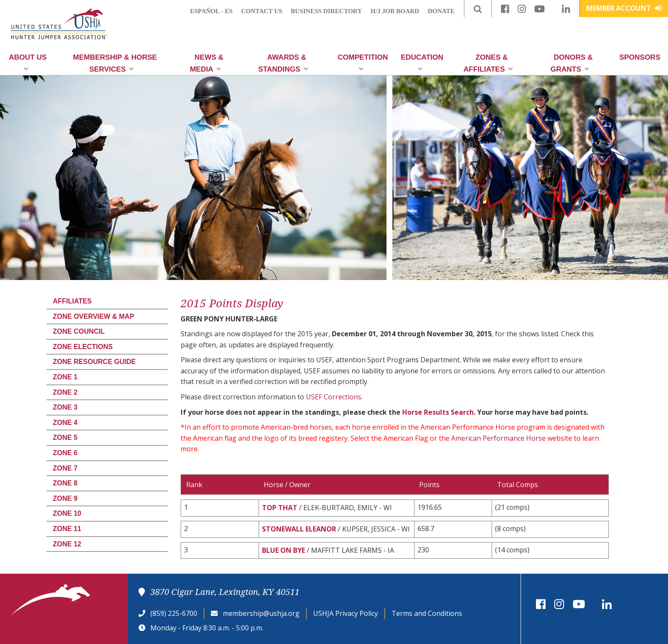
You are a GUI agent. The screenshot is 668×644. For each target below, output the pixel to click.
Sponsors (640, 57)
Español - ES (211, 11)
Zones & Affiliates (488, 63)
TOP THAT (280, 508)
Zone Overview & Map (94, 316)
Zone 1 (65, 377)
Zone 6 (65, 453)
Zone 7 (65, 468)
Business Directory (327, 11)
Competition (363, 63)
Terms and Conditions (427, 613)
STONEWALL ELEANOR (299, 529)
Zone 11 (67, 529)
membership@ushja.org (261, 613)
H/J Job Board (395, 11)
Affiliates (72, 301)
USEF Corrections (334, 397)
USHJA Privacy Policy (346, 613)
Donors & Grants (572, 63)
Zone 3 (65, 407)
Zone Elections (83, 347)
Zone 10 (67, 513)
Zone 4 (65, 423)
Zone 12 (67, 544)
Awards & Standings (283, 63)
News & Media (207, 63)
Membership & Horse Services (115, 63)
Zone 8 (65, 483)
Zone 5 (65, 438)
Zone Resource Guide (94, 362)
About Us (28, 63)
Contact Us (262, 11)
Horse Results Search (438, 412)
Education (422, 63)
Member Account (624, 8)
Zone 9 (65, 498)
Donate (441, 11)
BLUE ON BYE (284, 550)
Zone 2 (65, 392)
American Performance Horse (498, 438)
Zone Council (79, 331)
